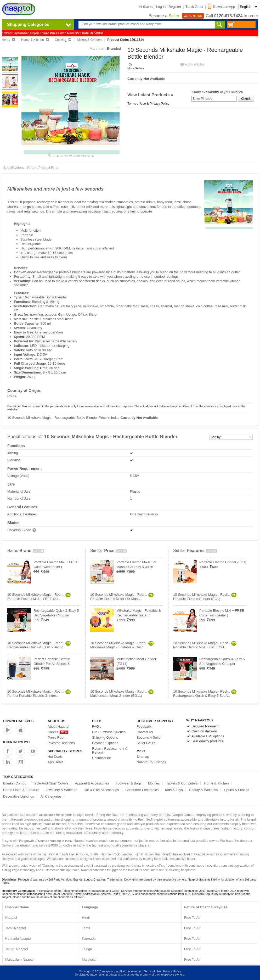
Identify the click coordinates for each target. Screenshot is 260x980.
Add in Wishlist (192, 64)
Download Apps (18, 721)
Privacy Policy (172, 971)
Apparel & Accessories (92, 783)
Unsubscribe (101, 758)
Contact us (145, 732)
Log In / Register (169, 7)
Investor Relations (61, 743)
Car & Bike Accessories (101, 790)
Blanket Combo (15, 783)
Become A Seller (149, 737)
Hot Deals (55, 757)
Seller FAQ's (146, 743)
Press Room (57, 737)
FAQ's (97, 726)
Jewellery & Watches (61, 790)
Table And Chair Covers (51, 783)
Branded (114, 49)
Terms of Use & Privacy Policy (148, 104)
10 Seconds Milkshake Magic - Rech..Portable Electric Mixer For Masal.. (122, 597)
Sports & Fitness (237, 790)
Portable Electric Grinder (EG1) (223, 562)
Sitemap (143, 757)
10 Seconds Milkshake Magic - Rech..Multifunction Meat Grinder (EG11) (122, 694)
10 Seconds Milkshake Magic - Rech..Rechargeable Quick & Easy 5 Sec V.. (39, 645)
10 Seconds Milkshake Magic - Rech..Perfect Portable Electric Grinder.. (39, 694)
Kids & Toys (174, 790)
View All (38, 551)
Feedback (144, 726)
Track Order (194, 7)
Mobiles (154, 783)
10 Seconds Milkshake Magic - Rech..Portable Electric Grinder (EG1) (205, 597)
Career (58, 732)
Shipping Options (105, 737)
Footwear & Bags (128, 783)
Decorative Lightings (19, 796)
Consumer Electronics (142, 790)
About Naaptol (58, 726)
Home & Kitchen (216, 783)
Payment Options (105, 743)
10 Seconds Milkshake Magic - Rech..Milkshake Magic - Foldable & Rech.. (122, 645)
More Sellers (136, 68)
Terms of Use (152, 971)
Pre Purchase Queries (109, 732)
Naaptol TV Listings (151, 762)
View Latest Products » (150, 95)
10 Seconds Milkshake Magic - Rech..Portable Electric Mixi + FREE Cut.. (39, 597)
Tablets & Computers (182, 783)
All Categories (51, 796)
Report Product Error (43, 168)
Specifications (14, 168)
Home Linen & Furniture (21, 790)
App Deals (55, 762)
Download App (222, 7)
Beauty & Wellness (203, 790)
